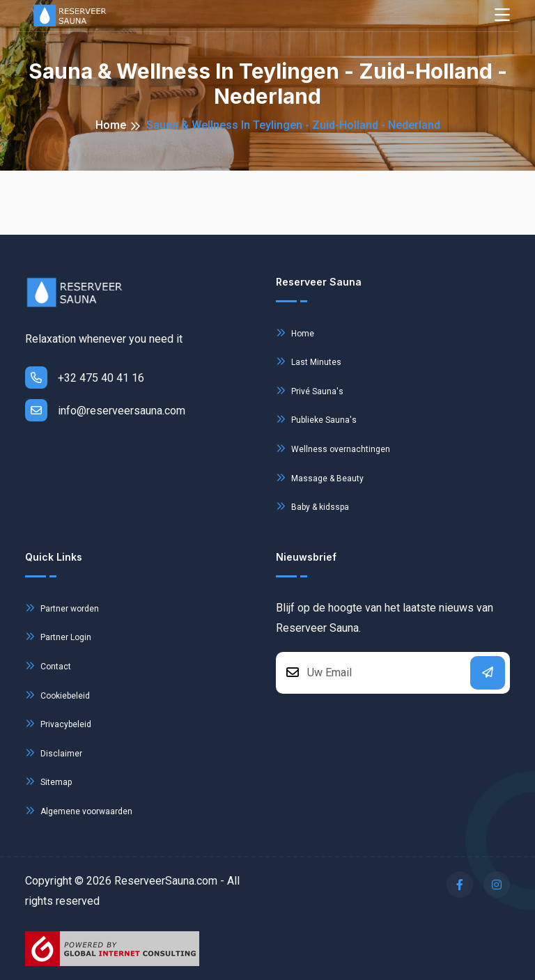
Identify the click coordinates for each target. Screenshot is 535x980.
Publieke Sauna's (316, 419)
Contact (48, 666)
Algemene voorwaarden (79, 810)
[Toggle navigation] (502, 16)
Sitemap (48, 781)
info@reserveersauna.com (105, 410)
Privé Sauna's (310, 390)
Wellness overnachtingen (333, 448)
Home (111, 125)
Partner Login (58, 636)
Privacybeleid (58, 723)
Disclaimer (54, 753)
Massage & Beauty (320, 477)
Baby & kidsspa (312, 506)
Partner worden (62, 608)
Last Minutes (309, 361)
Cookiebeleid (57, 695)
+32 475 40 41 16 (85, 378)
